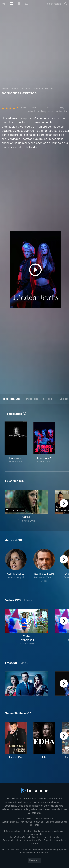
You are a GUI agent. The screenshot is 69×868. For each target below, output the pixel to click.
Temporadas (11, 399)
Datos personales (35, 834)
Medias (31, 837)
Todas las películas (44, 819)
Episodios (31, 399)
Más (27, 600)
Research (54, 837)
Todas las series (24, 819)
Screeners (42, 837)
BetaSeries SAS (18, 837)
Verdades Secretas (44, 89)
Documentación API (11, 822)
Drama (26, 89)
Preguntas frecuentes (33, 822)
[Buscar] (66, 4)
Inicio (5, 89)
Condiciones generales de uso (48, 831)
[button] (16, 566)
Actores (49, 399)
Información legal (13, 831)
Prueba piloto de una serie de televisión (22, 840)
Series (15, 89)
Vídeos (64, 399)
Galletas (27, 831)
